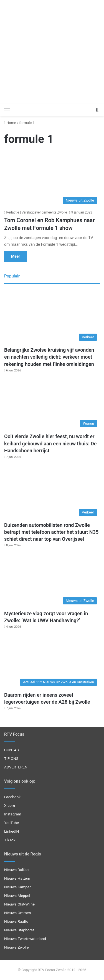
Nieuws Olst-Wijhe (19, 904)
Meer (16, 256)
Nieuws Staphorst (19, 930)
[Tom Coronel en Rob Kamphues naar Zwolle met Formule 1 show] (52, 180)
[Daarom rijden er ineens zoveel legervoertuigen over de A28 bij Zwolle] (52, 662)
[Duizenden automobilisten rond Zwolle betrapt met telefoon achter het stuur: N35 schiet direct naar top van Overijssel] (52, 492)
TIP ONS (11, 758)
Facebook (12, 797)
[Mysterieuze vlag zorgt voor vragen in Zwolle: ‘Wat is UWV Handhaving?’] (52, 580)
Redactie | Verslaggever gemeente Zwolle (36, 212)
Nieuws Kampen (18, 887)
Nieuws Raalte (16, 921)
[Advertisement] (52, 52)
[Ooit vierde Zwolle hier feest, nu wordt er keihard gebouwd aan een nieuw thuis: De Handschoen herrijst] (52, 403)
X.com (10, 805)
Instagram (13, 814)
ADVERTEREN (16, 767)
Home (10, 123)
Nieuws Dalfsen (17, 870)
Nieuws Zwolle (16, 947)
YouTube (12, 823)
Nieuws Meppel (17, 895)
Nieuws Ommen (18, 913)
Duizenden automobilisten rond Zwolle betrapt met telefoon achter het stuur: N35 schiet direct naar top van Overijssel (51, 532)
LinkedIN (12, 831)
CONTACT (13, 750)
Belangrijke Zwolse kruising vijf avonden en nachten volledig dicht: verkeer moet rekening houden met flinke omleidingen (49, 357)
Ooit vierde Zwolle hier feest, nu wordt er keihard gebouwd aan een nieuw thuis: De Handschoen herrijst (50, 443)
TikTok (10, 840)
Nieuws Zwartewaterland (25, 939)
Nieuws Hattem (17, 878)
